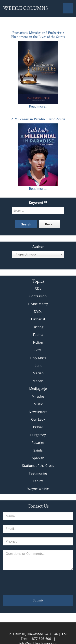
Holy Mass (38, 358)
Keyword (38, 203)
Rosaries (38, 443)
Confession (38, 296)
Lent (38, 366)
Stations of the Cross (38, 466)
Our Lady (38, 419)
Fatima (38, 335)
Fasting (38, 327)
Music (38, 404)
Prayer (38, 427)
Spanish (38, 458)
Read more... (38, 106)
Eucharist (38, 319)
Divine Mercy (38, 304)
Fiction (38, 342)
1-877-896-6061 (41, 639)
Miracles (38, 396)
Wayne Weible (38, 489)
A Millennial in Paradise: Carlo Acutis (38, 119)
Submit (38, 600)
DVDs (38, 312)
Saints (38, 450)
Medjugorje (38, 389)
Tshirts (38, 481)
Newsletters (38, 412)
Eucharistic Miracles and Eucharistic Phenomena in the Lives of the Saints (38, 35)
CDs (38, 288)
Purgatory (38, 435)
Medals (38, 381)
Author (38, 247)
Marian (38, 373)
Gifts (38, 350)
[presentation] (38, 583)
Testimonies (38, 473)
